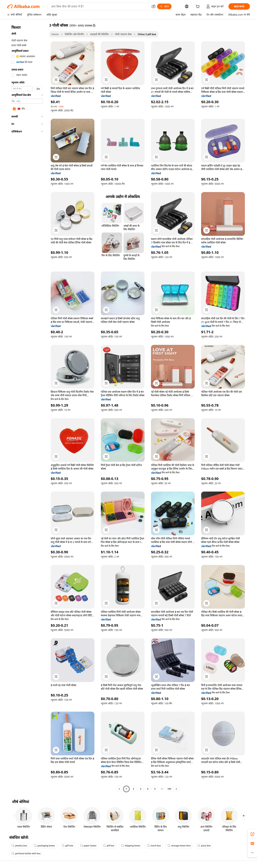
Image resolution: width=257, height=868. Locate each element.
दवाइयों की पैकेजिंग (99, 34)
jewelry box (19, 846)
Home (55, 34)
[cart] (198, 7)
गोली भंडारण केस (123, 34)
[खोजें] (164, 6)
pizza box (204, 846)
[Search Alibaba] (100, 6)
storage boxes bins (179, 846)
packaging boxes (44, 846)
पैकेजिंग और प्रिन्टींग (74, 34)
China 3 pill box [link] (147, 34)
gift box (68, 846)
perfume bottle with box (26, 853)
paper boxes (88, 846)
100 (169, 789)
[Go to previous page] (119, 789)
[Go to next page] (176, 789)
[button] (153, 6)
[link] (252, 834)
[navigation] (27, 407)
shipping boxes (131, 846)
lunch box (154, 846)
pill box (109, 846)
